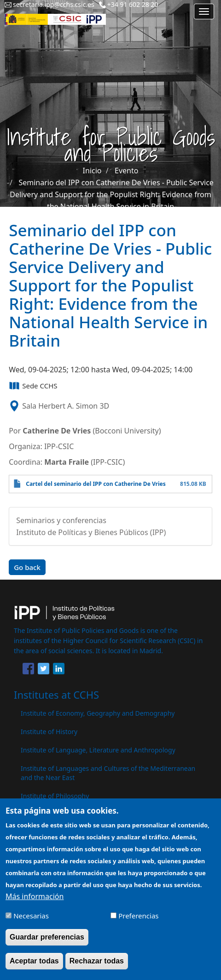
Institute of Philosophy (55, 796)
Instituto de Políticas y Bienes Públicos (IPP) (91, 532)
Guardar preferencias (47, 942)
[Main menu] (204, 11)
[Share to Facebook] (28, 670)
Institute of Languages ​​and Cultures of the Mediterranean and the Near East (108, 773)
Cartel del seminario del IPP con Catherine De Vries (96, 484)
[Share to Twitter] (44, 670)
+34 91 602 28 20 (133, 4)
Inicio (92, 171)
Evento (126, 171)
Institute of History (49, 732)
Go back (27, 567)
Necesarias (31, 921)
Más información (35, 901)
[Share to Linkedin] (59, 670)
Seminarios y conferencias (61, 520)
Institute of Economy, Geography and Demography (98, 713)
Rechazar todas (97, 966)
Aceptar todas (34, 966)
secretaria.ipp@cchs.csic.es (54, 4)
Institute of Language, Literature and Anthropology (98, 750)
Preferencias (138, 921)
